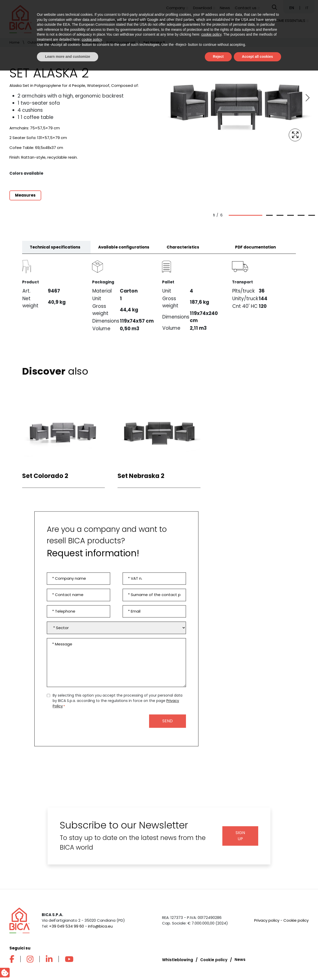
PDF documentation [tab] (255, 251)
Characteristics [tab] (183, 251)
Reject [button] (218, 966)
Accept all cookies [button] (257, 966)
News (225, 8)
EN (292, 8)
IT (307, 8)
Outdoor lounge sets (81, 42)
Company (176, 8)
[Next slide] (307, 98)
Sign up (240, 840)
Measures (25, 195)
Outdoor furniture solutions (236, 20)
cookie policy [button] (211, 944)
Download (203, 8)
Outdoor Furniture (129, 20)
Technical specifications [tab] (55, 251)
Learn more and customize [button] (68, 966)
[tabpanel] (159, 297)
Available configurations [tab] (124, 251)
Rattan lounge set (121, 42)
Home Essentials (290, 20)
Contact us (246, 8)
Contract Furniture (177, 20)
